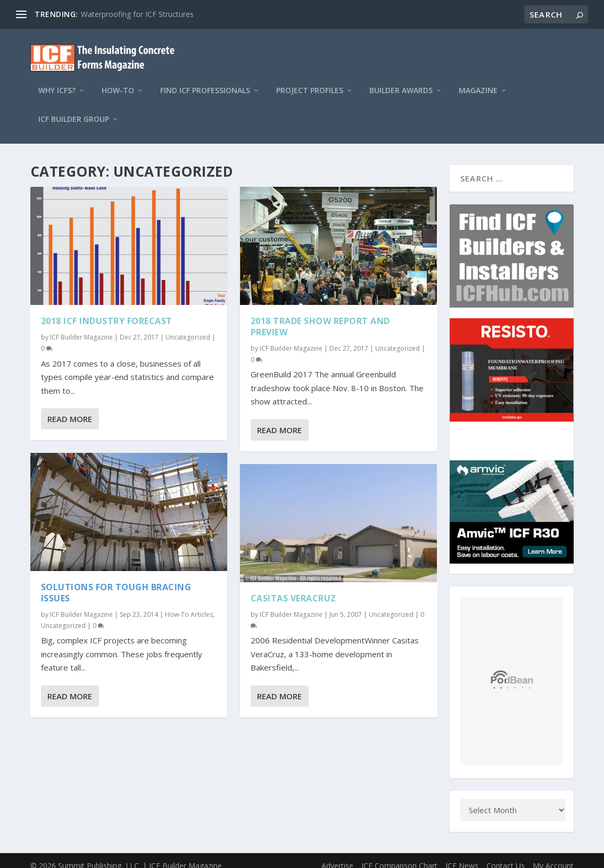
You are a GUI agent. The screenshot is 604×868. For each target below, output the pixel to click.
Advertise (337, 855)
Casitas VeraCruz (293, 589)
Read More (70, 409)
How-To (118, 81)
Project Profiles (310, 81)
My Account (553, 855)
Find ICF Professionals (205, 81)
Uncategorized (188, 328)
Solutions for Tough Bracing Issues (116, 583)
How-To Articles (189, 605)
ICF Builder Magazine (81, 328)
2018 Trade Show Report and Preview (320, 317)
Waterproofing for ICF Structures (137, 14)
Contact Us (506, 855)
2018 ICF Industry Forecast (107, 311)
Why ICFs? (57, 81)
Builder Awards (401, 81)
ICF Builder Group (74, 110)
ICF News (462, 855)
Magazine (478, 81)
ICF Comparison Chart (399, 855)
